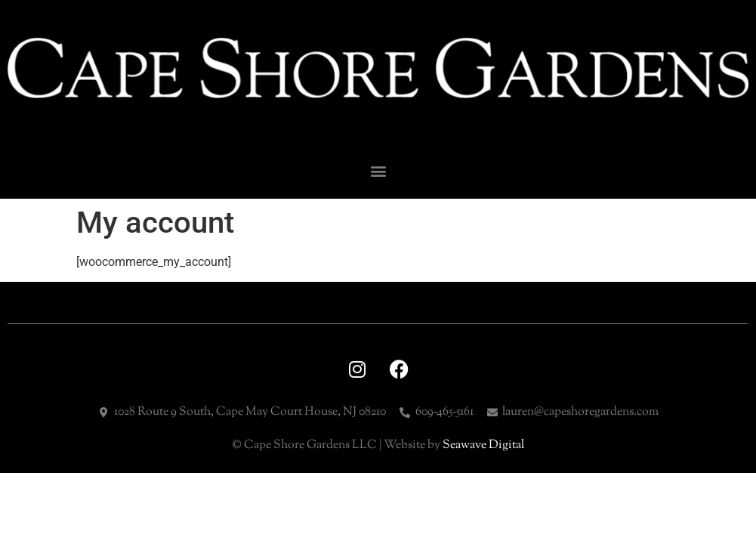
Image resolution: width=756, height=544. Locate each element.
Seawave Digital (483, 445)
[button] (378, 171)
